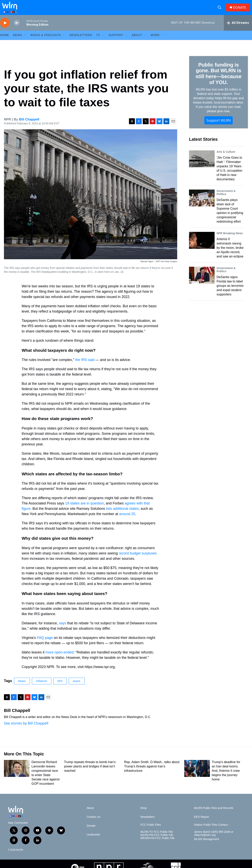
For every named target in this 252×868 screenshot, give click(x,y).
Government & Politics (226, 198)
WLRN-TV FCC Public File (157, 838)
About (137, 41)
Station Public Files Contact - (212, 831)
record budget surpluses (138, 559)
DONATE (241, 10)
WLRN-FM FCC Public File (157, 841)
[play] (5, 29)
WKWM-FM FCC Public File (157, 844)
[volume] (17, 29)
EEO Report (201, 823)
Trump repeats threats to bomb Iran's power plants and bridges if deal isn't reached (90, 772)
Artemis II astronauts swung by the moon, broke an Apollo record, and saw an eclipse (230, 253)
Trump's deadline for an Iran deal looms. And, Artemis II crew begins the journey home (226, 776)
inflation (42, 687)
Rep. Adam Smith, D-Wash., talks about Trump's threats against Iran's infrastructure (152, 772)
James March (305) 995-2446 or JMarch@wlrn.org (214, 839)
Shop (144, 814)
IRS (60, 687)
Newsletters (81, 41)
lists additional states (122, 515)
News (22, 687)
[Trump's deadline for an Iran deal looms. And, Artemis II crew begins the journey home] (197, 774)
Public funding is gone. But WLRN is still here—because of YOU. (218, 79)
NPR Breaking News (230, 239)
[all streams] (238, 29)
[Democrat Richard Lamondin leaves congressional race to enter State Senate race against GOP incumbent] (17, 774)
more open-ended (59, 658)
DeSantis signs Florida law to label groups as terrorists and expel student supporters (230, 291)
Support (116, 41)
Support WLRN (219, 126)
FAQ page (45, 643)
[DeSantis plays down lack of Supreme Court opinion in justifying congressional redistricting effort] (202, 204)
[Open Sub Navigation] (25, 41)
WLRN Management (206, 845)
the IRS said (85, 366)
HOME (5, 41)
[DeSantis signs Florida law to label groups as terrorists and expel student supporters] (202, 281)
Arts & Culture (226, 157)
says (63, 629)
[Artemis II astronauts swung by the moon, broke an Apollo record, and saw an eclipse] (202, 246)
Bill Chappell (29, 125)
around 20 (127, 520)
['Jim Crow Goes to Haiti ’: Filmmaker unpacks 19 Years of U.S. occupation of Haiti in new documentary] (202, 165)
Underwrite (93, 840)
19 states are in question (84, 509)
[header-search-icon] (220, 10)
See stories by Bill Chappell (26, 729)
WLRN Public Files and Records (214, 814)
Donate (91, 831)
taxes (77, 687)
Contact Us (93, 823)
